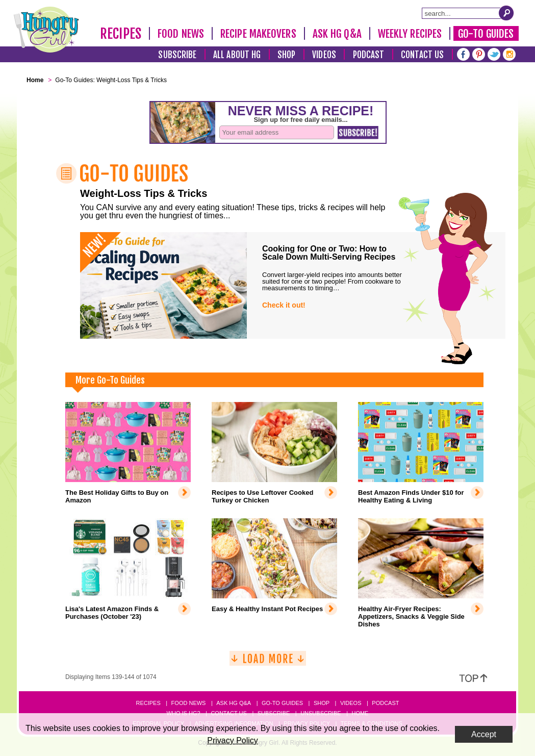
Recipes (121, 34)
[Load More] (268, 662)
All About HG (237, 55)
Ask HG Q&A (337, 34)
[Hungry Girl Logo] (46, 30)
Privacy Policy (233, 740)
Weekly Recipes (410, 34)
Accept (484, 734)
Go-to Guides (282, 703)
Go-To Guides (486, 34)
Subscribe (177, 55)
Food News (181, 34)
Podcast (369, 55)
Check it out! (284, 305)
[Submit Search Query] (506, 13)
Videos (324, 55)
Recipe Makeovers (258, 34)
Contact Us (422, 55)
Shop (286, 55)
